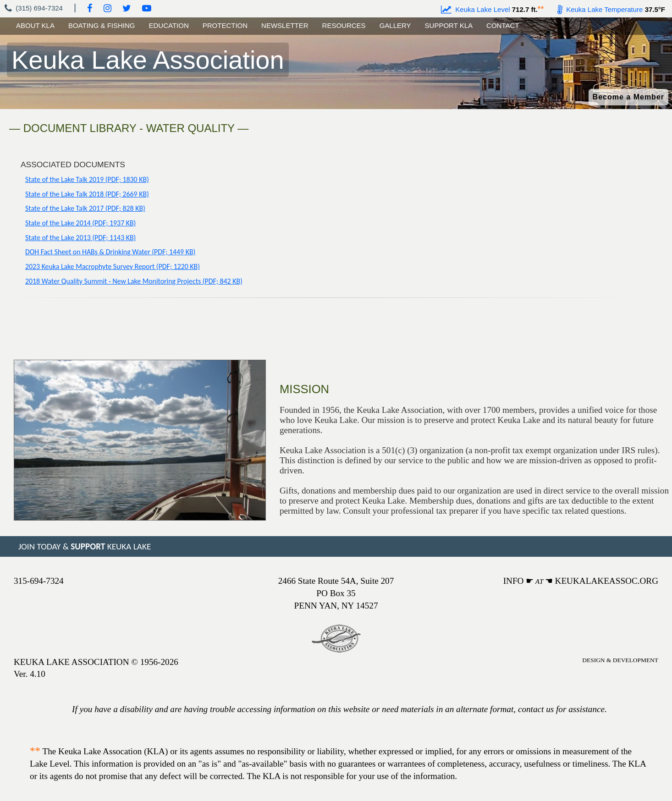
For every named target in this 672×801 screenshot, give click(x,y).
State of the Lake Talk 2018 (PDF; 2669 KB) (87, 194)
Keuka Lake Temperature (600, 9)
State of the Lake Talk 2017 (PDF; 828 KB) (85, 208)
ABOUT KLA (35, 25)
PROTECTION (225, 25)
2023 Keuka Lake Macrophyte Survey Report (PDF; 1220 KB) (113, 266)
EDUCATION (169, 25)
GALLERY (395, 25)
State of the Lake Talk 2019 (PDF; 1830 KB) (87, 179)
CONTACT (503, 25)
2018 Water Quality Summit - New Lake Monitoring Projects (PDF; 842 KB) (134, 281)
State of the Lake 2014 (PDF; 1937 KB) (80, 223)
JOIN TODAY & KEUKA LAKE (85, 546)
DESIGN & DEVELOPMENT (620, 660)
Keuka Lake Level (476, 9)
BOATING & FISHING (102, 25)
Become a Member (628, 97)
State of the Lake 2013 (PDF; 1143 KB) (80, 238)
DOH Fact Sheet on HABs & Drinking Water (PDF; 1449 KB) (110, 252)
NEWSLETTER (285, 25)
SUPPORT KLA (449, 25)
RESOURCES (344, 25)
